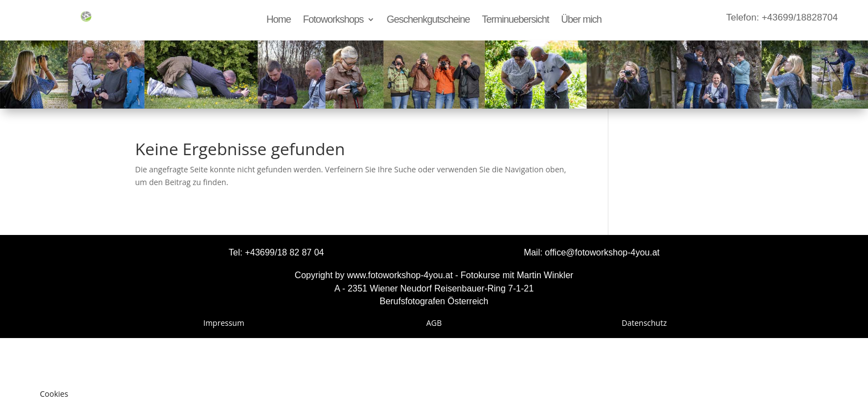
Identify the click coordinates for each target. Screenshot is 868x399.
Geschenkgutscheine (428, 20)
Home (278, 20)
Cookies (54, 394)
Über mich (582, 20)
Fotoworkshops (333, 20)
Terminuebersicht (516, 20)
